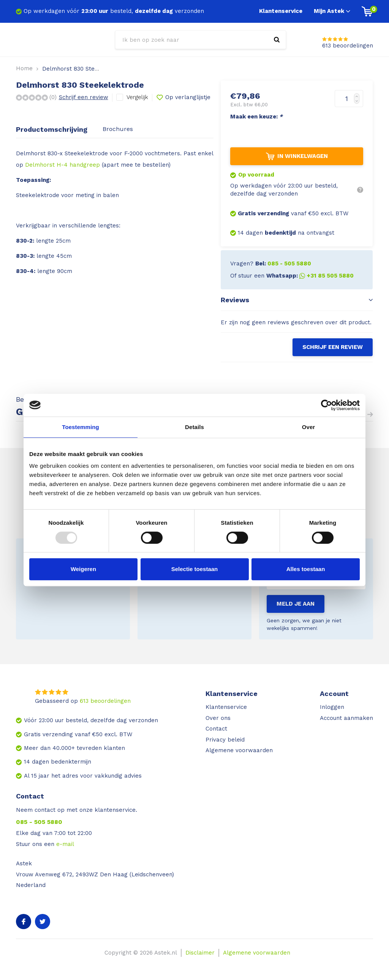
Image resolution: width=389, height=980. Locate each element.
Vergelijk (137, 97)
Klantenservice (281, 11)
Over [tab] (309, 427)
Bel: (283, 264)
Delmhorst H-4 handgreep (62, 165)
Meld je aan (296, 604)
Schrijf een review (84, 97)
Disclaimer (200, 953)
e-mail (65, 844)
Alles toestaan (306, 569)
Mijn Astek (332, 11)
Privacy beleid (225, 740)
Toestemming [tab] (81, 427)
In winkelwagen (297, 157)
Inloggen (332, 707)
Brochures (118, 129)
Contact (216, 729)
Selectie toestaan (195, 569)
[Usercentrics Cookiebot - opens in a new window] (327, 405)
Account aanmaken (346, 718)
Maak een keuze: (256, 117)
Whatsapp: (310, 276)
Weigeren (83, 569)
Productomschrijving (52, 129)
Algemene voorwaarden (239, 750)
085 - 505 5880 (39, 822)
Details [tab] (194, 427)
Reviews (297, 300)
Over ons (218, 718)
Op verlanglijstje (183, 98)
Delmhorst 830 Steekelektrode (85, 69)
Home (24, 68)
